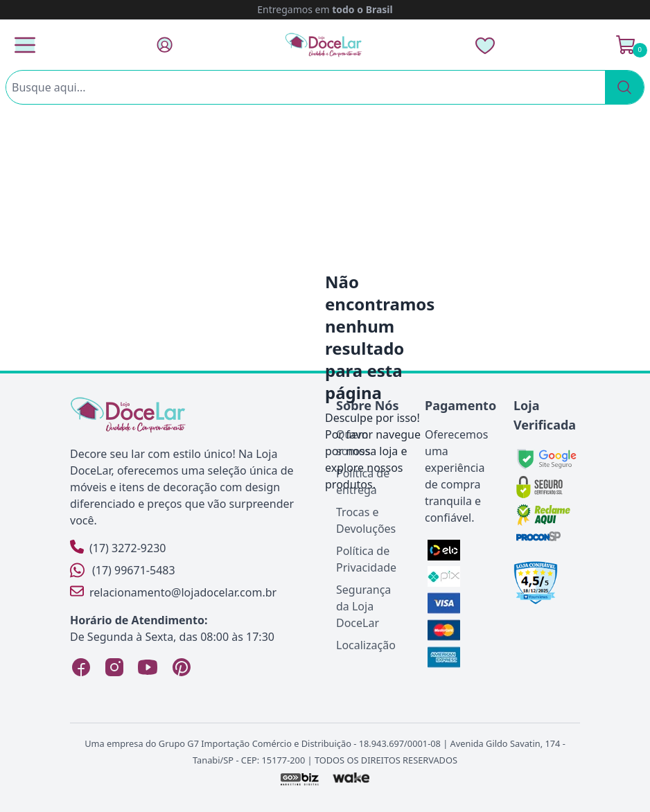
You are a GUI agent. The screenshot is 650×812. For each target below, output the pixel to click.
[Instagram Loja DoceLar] (114, 667)
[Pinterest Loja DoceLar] (181, 667)
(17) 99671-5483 (123, 570)
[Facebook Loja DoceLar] (81, 667)
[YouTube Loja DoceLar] (148, 667)
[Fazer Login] (165, 45)
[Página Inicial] (324, 45)
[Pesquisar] (624, 87)
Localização (366, 645)
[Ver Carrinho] (626, 45)
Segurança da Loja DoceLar (363, 606)
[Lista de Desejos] (485, 45)
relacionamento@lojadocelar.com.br (173, 592)
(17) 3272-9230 (118, 548)
